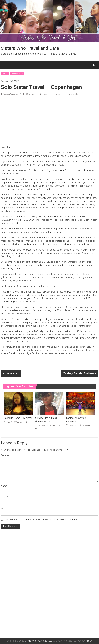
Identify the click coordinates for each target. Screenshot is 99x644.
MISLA (89, 641)
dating (61, 94)
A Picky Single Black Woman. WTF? (46, 420)
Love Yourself (12, 373)
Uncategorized (17, 74)
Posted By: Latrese (11, 94)
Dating (5, 74)
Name (5, 486)
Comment (6, 455)
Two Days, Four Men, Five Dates (79, 373)
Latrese (22, 422)
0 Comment (29, 94)
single (75, 94)
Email (4, 497)
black (45, 94)
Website (5, 508)
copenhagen (53, 94)
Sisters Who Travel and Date (30, 48)
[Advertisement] (49, 120)
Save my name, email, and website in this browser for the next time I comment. (41, 520)
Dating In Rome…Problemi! (18, 418)
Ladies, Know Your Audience (76, 420)
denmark (68, 94)
